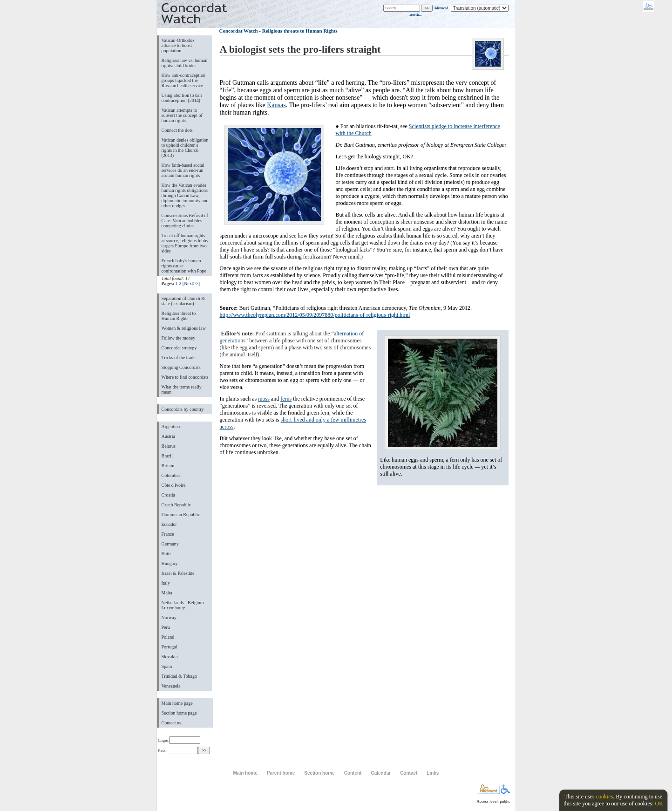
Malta (167, 593)
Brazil (167, 456)
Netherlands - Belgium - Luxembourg (184, 605)
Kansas (276, 105)
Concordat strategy (179, 348)
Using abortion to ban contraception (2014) (182, 98)
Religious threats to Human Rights (300, 31)
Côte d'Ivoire (174, 485)
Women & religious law (184, 328)
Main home (245, 773)
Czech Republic (176, 505)
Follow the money (179, 338)
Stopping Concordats (181, 367)
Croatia (168, 495)
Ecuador (169, 524)
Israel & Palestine (178, 573)
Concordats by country (183, 409)
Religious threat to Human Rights (179, 316)
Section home (319, 773)
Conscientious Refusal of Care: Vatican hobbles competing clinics (185, 221)
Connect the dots (177, 130)
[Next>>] (191, 283)
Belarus (169, 446)
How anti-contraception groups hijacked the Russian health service (184, 80)
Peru (166, 627)
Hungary (170, 563)
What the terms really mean (182, 389)
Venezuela (171, 686)
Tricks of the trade (179, 358)
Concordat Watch (239, 31)
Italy (166, 583)
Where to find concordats (185, 377)
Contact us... (173, 723)
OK (659, 804)
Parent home (281, 773)
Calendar (381, 773)
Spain (167, 666)
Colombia (171, 475)
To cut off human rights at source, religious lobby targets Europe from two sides (185, 243)
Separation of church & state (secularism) (183, 301)
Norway (169, 617)
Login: (180, 740)
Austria (168, 436)
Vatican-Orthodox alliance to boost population (178, 45)
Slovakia (170, 657)
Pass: (178, 750)
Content (353, 773)
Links (433, 773)
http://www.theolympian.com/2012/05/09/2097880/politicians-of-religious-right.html (315, 315)
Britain (168, 466)
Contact (409, 773)
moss (264, 399)
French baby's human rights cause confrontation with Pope (184, 266)
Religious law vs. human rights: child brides (185, 63)
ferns (286, 399)
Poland (168, 637)
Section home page (179, 713)
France (168, 534)
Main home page (177, 703)
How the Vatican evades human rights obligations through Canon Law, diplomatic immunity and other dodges (185, 195)
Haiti (166, 554)
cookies (605, 797)
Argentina (171, 426)
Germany (170, 544)
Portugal (170, 647)
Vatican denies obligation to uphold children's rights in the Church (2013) (185, 148)
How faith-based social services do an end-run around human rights (183, 170)
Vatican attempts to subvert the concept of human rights (182, 115)
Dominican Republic (181, 515)
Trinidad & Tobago (179, 676)
